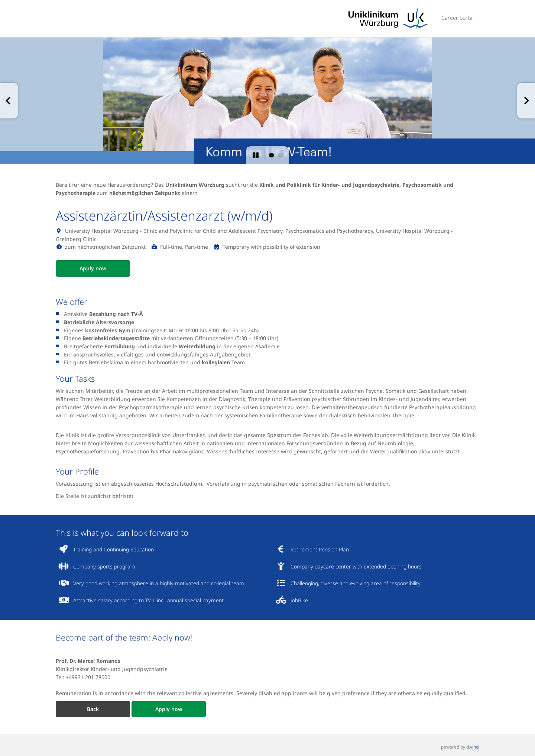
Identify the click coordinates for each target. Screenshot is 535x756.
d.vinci (473, 747)
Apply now (93, 268)
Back (93, 709)
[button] (9, 101)
